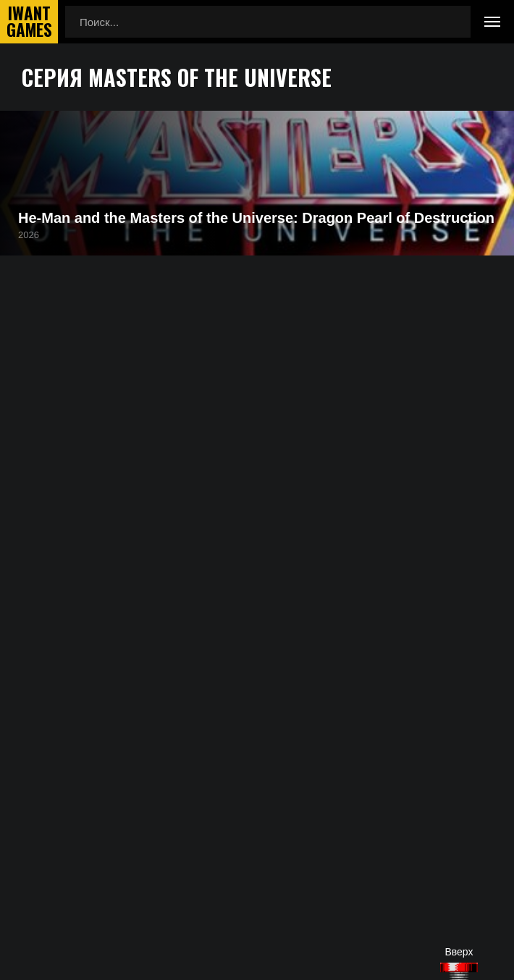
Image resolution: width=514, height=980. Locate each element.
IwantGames (29, 22)
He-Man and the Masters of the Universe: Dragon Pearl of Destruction (256, 218)
